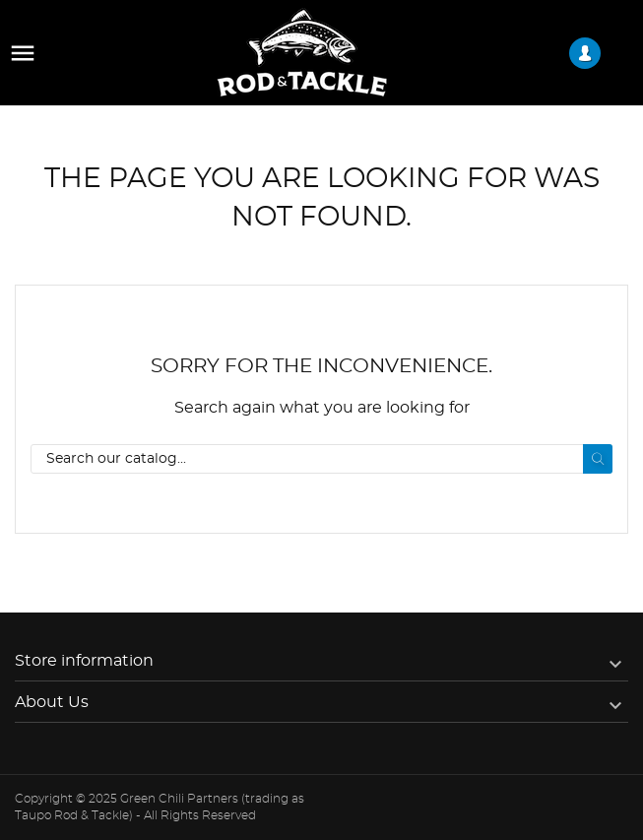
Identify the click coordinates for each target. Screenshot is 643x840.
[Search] (321, 459)
